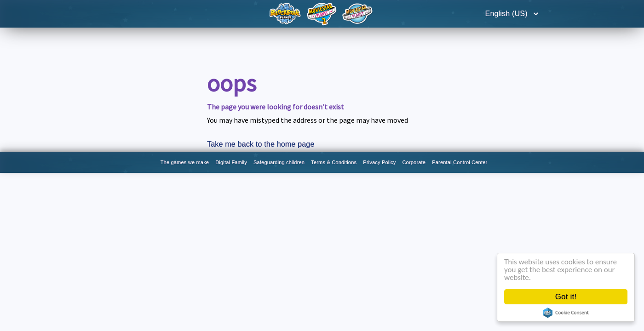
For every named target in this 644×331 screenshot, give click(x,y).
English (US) (508, 14)
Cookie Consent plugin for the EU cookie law (566, 313)
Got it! (566, 297)
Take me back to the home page (261, 144)
